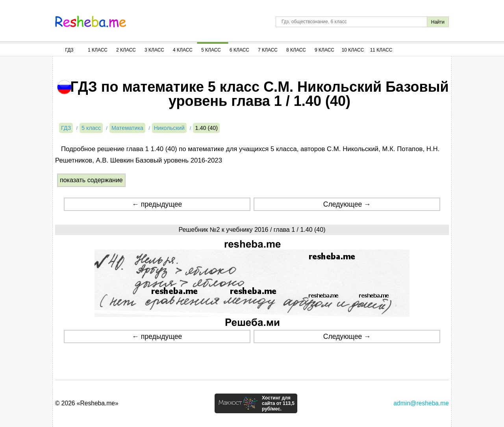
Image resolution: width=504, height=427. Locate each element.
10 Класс (353, 50)
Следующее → (347, 204)
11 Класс (381, 50)
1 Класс (98, 50)
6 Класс (239, 50)
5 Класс (211, 50)
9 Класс (324, 50)
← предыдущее (157, 204)
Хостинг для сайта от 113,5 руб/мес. (278, 403)
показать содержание (91, 180)
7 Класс (268, 50)
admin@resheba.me (421, 403)
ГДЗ (69, 50)
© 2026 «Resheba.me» (87, 403)
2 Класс (126, 50)
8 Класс (296, 50)
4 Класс (183, 50)
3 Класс (154, 50)
